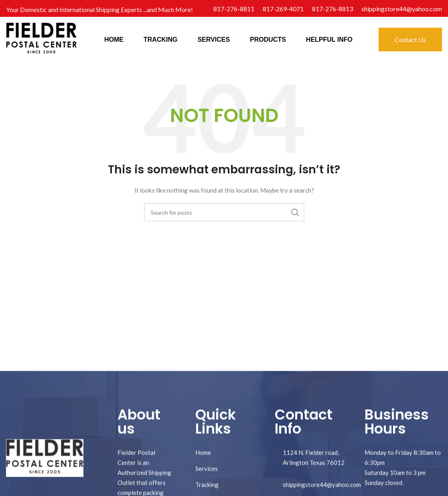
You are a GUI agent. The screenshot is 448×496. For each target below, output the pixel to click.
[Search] (224, 212)
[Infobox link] (234, 9)
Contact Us (410, 40)
